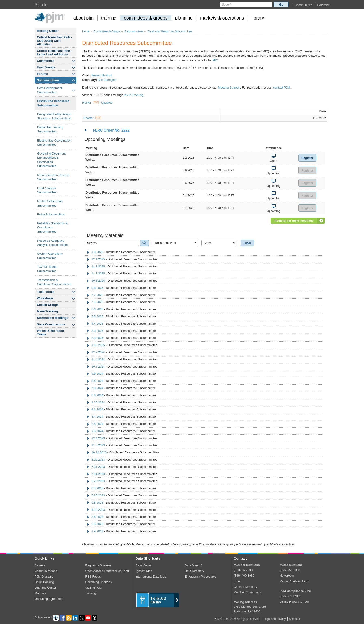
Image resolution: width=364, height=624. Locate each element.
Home (86, 31)
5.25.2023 (98, 495)
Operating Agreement (49, 599)
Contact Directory (245, 587)
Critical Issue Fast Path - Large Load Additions (54, 53)
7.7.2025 (97, 295)
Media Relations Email (295, 581)
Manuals (40, 593)
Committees (45, 61)
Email (238, 581)
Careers (40, 565)
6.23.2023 (98, 481)
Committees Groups (107, 31)
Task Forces (46, 292)
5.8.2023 (97, 503)
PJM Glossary (44, 576)
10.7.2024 (98, 367)
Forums (42, 74)
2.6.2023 (97, 524)
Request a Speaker (98, 565)
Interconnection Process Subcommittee (53, 177)
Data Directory (194, 571)
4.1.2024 (97, 409)
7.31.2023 (98, 467)
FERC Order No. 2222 (109, 130)
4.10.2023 (98, 510)
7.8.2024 (97, 388)
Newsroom (287, 576)
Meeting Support (229, 87)
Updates (107, 103)
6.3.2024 (97, 395)
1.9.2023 (97, 531)
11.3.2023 (98, 445)
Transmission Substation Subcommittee (54, 282)
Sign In (41, 5)
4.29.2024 (98, 402)
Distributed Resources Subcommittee (53, 103)
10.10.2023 (99, 452)
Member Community (247, 592)
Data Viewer (144, 565)
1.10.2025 (98, 345)
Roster (90, 103)
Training (91, 593)
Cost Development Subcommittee (50, 90)
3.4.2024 (97, 417)
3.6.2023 (97, 517)
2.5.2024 (97, 424)
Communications (46, 571)
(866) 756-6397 (290, 570)
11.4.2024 (98, 359)
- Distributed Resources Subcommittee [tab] (121, 252)
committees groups (146, 18)
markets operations (222, 18)
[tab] (205, 130)
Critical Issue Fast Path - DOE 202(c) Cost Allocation (54, 41)
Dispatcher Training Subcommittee (50, 129)
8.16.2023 (98, 460)
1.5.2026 (97, 252)
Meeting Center (48, 31)
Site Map (294, 619)
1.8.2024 (97, 431)
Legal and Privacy (275, 619)
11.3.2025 (98, 266)
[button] (303, 5)
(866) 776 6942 (290, 596)
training (109, 18)
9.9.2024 (97, 374)
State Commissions (51, 324)
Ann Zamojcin (107, 80)
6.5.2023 (97, 488)
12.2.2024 (98, 352)
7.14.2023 (98, 474)
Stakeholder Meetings (52, 318)
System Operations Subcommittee (50, 256)
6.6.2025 (97, 309)
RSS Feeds (93, 576)
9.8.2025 (97, 288)
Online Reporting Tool (294, 602)
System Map (144, 571)
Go (281, 5)
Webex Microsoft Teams (50, 333)
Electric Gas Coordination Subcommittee (54, 143)
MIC (215, 60)
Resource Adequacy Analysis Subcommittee (53, 243)
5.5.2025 (97, 316)
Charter (92, 118)
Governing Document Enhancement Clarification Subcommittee (51, 160)
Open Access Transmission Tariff (107, 571)
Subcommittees (48, 80)
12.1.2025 (98, 259)
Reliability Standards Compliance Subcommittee (52, 227)
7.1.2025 (97, 302)
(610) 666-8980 (244, 570)
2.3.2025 (97, 338)
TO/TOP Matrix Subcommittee (47, 269)
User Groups (46, 67)
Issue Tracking (47, 311)
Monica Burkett (102, 75)
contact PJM (282, 87)
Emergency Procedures (201, 576)
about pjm (84, 18)
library (258, 18)
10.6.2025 (98, 281)
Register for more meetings (294, 221)
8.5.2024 (97, 381)
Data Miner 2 (193, 565)
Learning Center (45, 588)
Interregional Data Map (151, 576)
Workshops (45, 298)
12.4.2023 (98, 438)
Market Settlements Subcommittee (50, 203)
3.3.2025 (97, 331)
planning (184, 18)
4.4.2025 (97, 324)
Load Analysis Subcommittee (47, 190)
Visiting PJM (93, 588)
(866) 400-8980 (244, 576)
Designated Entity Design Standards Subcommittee (54, 116)
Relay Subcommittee (51, 214)
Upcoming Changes (98, 582)
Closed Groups (48, 305)
